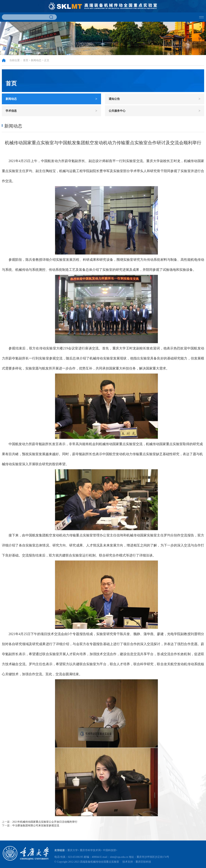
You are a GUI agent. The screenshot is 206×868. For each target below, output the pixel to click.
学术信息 (51, 111)
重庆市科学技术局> (91, 850)
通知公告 (155, 99)
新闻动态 (36, 60)
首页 (26, 60)
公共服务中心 (155, 111)
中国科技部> (110, 850)
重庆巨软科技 (143, 862)
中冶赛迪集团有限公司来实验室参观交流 (36, 826)
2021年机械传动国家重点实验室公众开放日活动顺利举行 (45, 822)
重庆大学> (73, 850)
